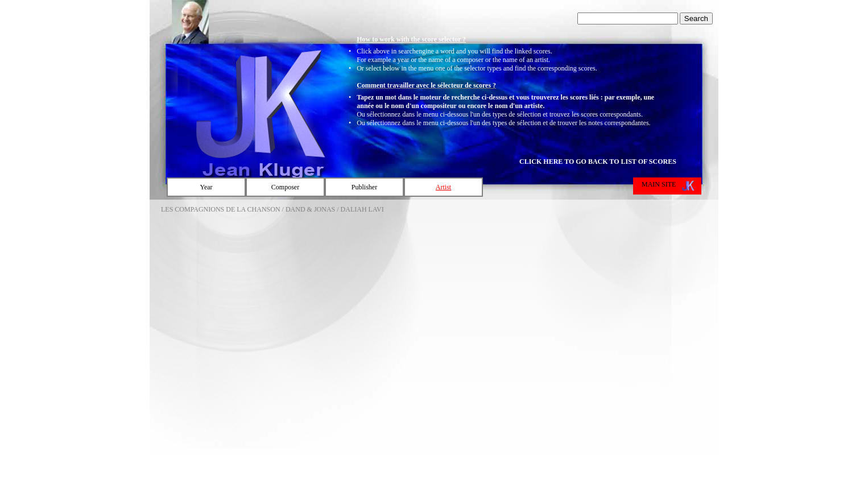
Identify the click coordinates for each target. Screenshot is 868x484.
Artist (443, 187)
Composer (285, 187)
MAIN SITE (659, 184)
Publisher (364, 187)
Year (206, 187)
